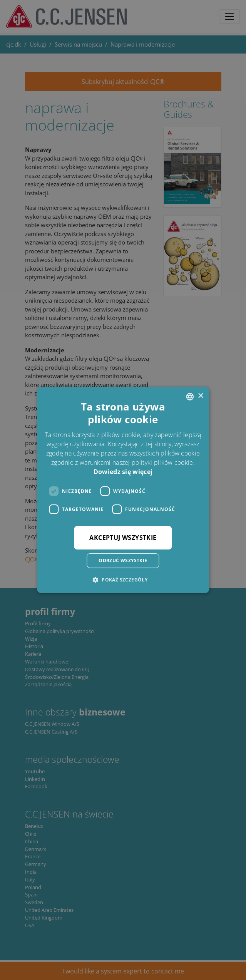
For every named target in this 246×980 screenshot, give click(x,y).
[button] (123, 580)
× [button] (200, 396)
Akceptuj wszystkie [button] (123, 538)
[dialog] (123, 490)
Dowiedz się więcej (123, 472)
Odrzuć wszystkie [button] (123, 560)
